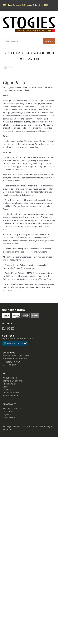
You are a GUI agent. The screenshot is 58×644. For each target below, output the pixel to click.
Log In (50, 53)
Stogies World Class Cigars (16, 356)
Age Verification (11, 396)
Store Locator (16, 53)
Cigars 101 (8, 390)
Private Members (11, 393)
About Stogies (10, 378)
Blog (5, 387)
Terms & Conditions (13, 381)
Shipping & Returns (12, 409)
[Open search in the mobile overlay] (29, 41)
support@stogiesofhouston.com (18, 339)
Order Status (9, 417)
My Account (37, 53)
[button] (11, 67)
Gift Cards (8, 412)
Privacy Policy (10, 384)
